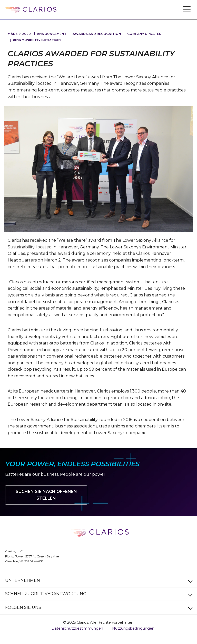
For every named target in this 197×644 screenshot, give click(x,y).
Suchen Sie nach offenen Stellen (46, 495)
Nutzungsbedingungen (133, 628)
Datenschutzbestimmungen (77, 628)
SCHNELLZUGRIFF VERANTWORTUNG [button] (46, 594)
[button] (187, 9)
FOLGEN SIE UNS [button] (23, 607)
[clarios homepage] (31, 10)
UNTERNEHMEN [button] (23, 580)
